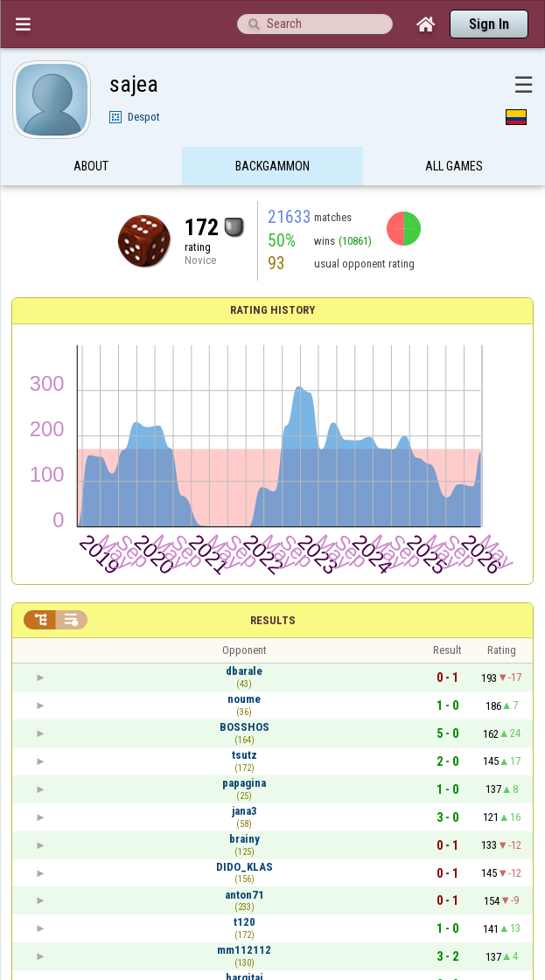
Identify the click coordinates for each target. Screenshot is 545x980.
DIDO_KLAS (245, 867)
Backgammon (272, 169)
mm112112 (244, 950)
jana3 (245, 811)
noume (244, 699)
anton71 (245, 895)
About (91, 169)
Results (273, 620)
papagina (244, 783)
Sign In (489, 24)
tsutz (245, 755)
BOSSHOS (245, 727)
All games (454, 169)
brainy (245, 839)
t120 (245, 922)
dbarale (244, 671)
